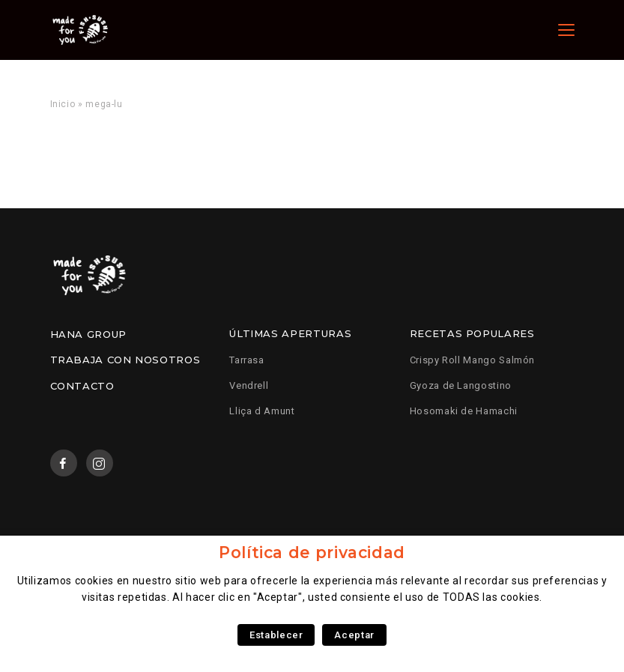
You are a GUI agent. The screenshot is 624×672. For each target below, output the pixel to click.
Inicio (63, 104)
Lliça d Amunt (262, 411)
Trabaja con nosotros (125, 360)
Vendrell (249, 385)
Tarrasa (246, 360)
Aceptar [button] (354, 635)
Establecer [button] (276, 635)
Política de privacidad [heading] (312, 553)
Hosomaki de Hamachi (464, 411)
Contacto (82, 386)
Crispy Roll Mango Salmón (472, 360)
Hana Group (88, 334)
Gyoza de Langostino (461, 385)
